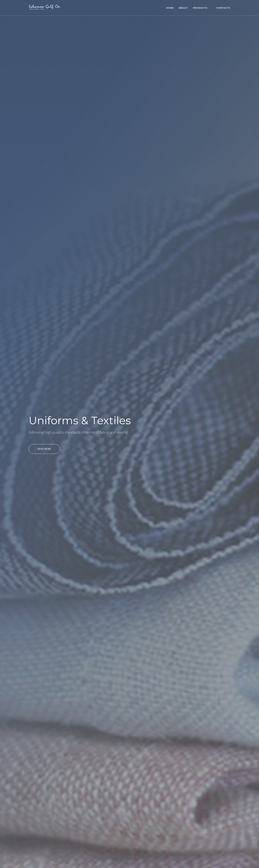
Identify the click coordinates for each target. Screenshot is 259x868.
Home (170, 8)
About (183, 8)
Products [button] (202, 8)
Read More (44, 449)
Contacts (223, 8)
